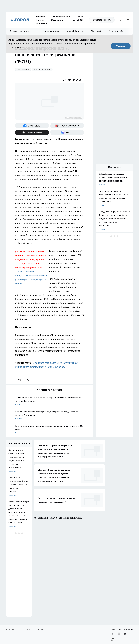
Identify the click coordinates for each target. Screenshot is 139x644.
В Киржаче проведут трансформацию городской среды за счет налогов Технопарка (50, 415)
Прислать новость (102, 20)
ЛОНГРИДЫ (10, 536)
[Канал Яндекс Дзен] (32, 132)
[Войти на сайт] (128, 20)
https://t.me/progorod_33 (98, 618)
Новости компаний (46, 563)
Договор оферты (12, 563)
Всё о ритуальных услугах (22, 31)
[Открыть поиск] (121, 20)
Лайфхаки (41, 23)
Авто (80, 16)
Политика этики (45, 556)
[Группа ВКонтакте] (32, 126)
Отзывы (9, 559)
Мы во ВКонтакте (75, 31)
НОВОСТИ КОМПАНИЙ (35, 536)
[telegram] (28, 380)
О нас (8, 556)
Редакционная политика (81, 556)
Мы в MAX (96, 31)
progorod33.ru (85, 612)
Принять (121, 46)
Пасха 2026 (77, 20)
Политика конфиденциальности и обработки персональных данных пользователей (85, 565)
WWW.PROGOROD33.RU (28, 575)
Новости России (61, 16)
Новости (40, 16)
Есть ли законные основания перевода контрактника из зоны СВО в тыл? (50, 430)
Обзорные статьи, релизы (49, 559)
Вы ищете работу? (118, 31)
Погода (40, 20)
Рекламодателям (51, 31)
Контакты (76, 559)
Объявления (58, 20)
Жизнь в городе (42, 69)
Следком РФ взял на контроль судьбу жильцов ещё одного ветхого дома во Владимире (50, 401)
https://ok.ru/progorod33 (78, 618)
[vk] (19, 380)
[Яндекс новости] (67, 126)
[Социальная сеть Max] (67, 132)
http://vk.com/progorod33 (58, 618)
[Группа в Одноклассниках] (119, 540)
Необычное (23, 69)
